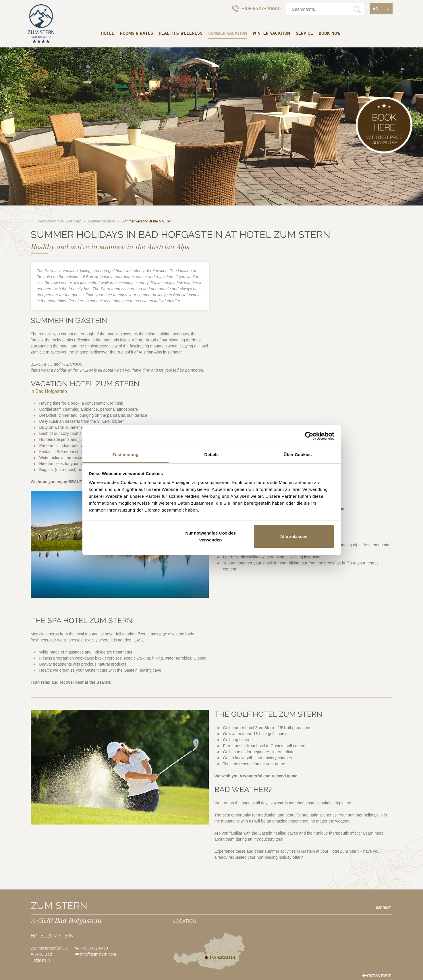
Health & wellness (181, 33)
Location (209, 952)
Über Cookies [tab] (298, 455)
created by (377, 976)
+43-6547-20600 (256, 8)
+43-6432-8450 (94, 948)
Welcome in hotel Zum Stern (41, 24)
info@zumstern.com (98, 954)
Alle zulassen (294, 536)
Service (304, 33)
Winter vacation (271, 33)
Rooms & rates (137, 33)
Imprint (384, 908)
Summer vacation (228, 33)
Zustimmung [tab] (125, 455)
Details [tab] (212, 455)
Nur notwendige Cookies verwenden (210, 536)
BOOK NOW (330, 33)
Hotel (108, 33)
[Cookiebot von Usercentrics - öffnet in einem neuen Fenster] (309, 436)
